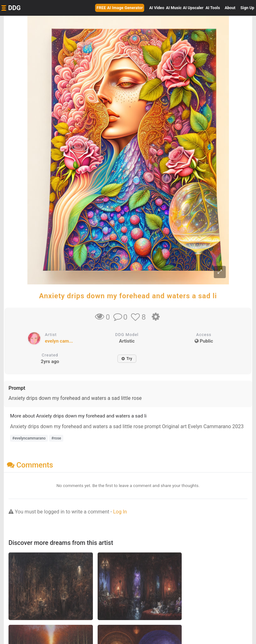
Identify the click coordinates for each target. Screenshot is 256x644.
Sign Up (247, 8)
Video (157, 8)
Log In (120, 512)
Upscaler (193, 8)
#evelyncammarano (29, 438)
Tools (213, 8)
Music (174, 8)
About (230, 8)
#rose (56, 438)
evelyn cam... (59, 341)
